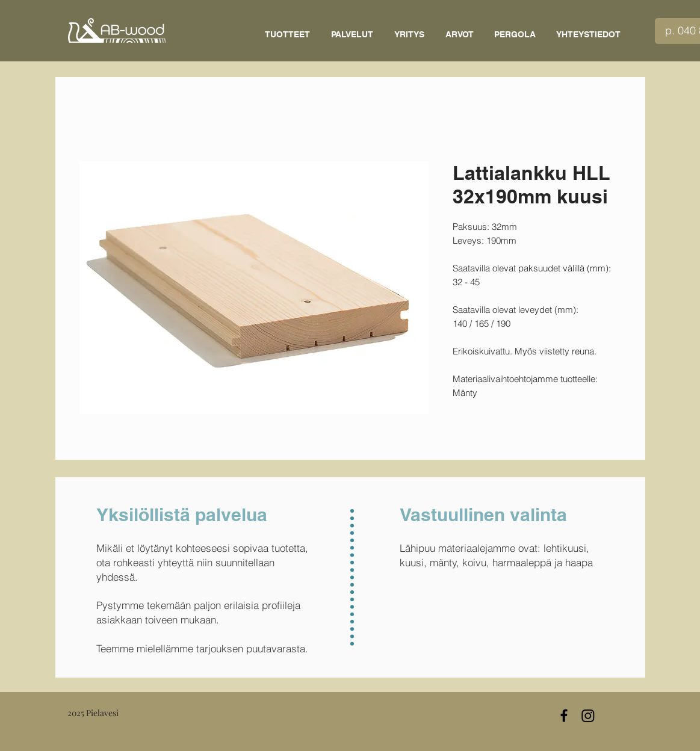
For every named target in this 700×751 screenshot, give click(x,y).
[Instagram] (588, 715)
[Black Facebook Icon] (564, 715)
